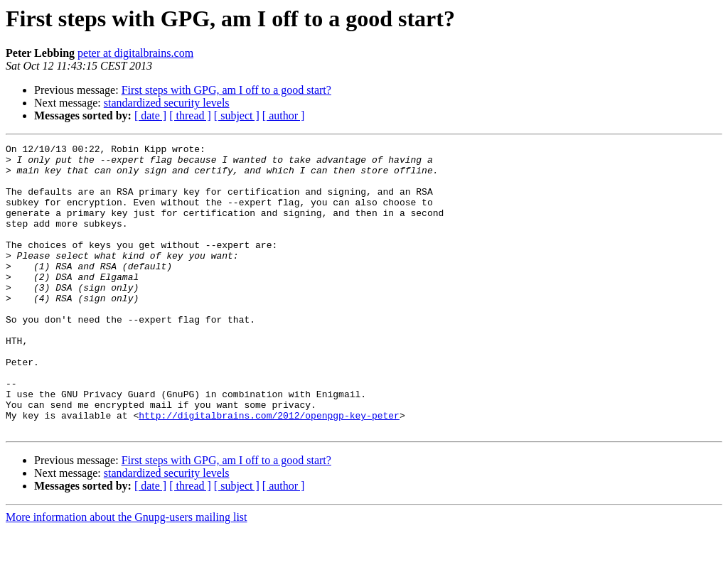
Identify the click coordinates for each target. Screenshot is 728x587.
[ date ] (150, 115)
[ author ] (284, 115)
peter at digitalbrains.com (135, 53)
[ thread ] (190, 115)
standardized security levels (167, 103)
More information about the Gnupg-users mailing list (127, 575)
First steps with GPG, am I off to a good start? (226, 90)
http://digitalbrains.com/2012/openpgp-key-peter (269, 470)
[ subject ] (237, 115)
